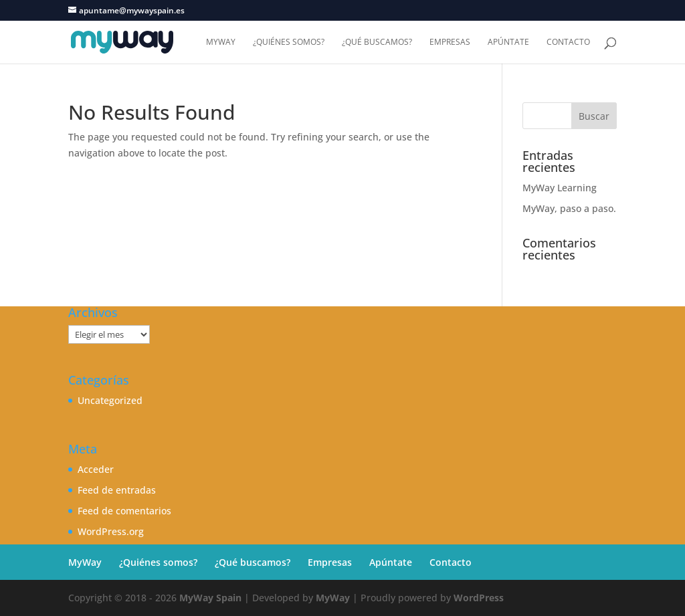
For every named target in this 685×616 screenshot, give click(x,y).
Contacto (568, 42)
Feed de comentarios (124, 511)
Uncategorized (110, 400)
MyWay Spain (210, 598)
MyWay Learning (560, 188)
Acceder (96, 469)
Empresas (450, 42)
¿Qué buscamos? (377, 42)
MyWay (221, 42)
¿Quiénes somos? (289, 42)
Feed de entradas (117, 490)
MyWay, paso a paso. (569, 208)
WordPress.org (111, 531)
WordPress (479, 598)
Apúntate (508, 42)
